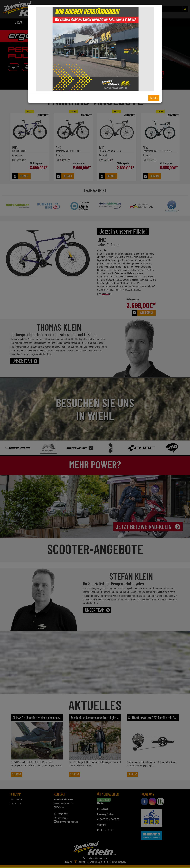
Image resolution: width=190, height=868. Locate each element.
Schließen (154, 98)
